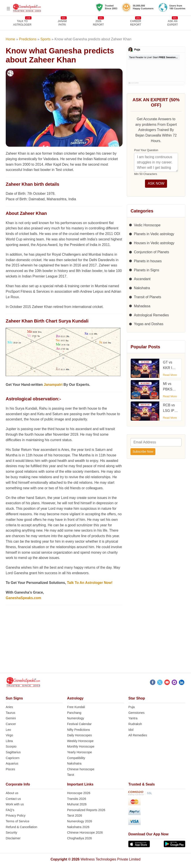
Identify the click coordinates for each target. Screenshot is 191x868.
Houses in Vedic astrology (154, 243)
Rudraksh (135, 724)
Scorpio (11, 746)
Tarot (71, 775)
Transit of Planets (147, 297)
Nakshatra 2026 (78, 827)
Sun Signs (14, 698)
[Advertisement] (95, 642)
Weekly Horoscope (80, 741)
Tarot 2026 (75, 816)
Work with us (15, 804)
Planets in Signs (146, 270)
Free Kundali (76, 707)
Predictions (28, 39)
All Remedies (138, 735)
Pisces (10, 769)
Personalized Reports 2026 (86, 810)
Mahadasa (142, 306)
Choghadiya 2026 (80, 838)
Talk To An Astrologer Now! (90, 583)
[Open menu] (8, 9)
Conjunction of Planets (151, 252)
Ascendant (142, 279)
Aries (9, 707)
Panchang (74, 713)
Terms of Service (17, 821)
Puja (131, 707)
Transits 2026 (77, 799)
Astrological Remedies (151, 315)
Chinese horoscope (81, 769)
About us (12, 793)
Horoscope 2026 (79, 793)
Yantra (133, 718)
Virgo (9, 735)
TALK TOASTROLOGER (22, 23)
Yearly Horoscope (80, 752)
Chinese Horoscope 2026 (85, 832)
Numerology (76, 718)
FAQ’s (10, 810)
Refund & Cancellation (21, 827)
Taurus (10, 713)
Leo (8, 730)
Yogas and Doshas (149, 324)
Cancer (11, 724)
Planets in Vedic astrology (154, 234)
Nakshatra (142, 288)
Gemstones (136, 713)
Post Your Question (146, 150)
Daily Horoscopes (80, 735)
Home (10, 39)
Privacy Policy (16, 816)
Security (11, 832)
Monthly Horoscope (81, 746)
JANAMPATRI (62, 23)
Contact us (13, 799)
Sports (45, 39)
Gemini (11, 718)
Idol (131, 730)
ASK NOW (156, 183)
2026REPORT (98, 23)
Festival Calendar (79, 724)
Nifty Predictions (79, 730)
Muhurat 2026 (77, 804)
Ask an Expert (173, 23)
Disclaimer (13, 838)
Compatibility (76, 758)
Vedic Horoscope (147, 225)
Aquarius (12, 763)
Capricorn (13, 758)
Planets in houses (148, 261)
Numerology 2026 (80, 821)
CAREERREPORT (136, 23)
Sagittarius (13, 752)
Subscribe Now (143, 452)
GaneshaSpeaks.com (23, 598)
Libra (9, 741)
